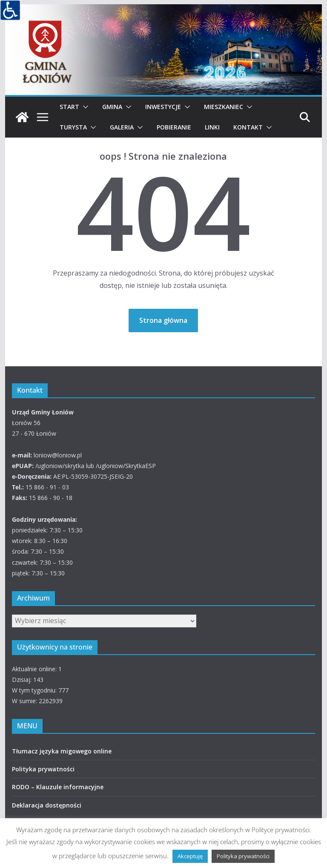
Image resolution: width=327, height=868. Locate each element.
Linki (212, 127)
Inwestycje (163, 107)
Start (69, 107)
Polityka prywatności (43, 769)
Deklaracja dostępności (47, 805)
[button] (84, 107)
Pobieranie (174, 127)
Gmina (112, 107)
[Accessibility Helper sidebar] (10, 10)
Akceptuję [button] (190, 856)
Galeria (122, 127)
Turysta (73, 127)
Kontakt (248, 127)
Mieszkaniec (224, 107)
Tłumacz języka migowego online (62, 751)
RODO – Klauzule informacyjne (58, 787)
